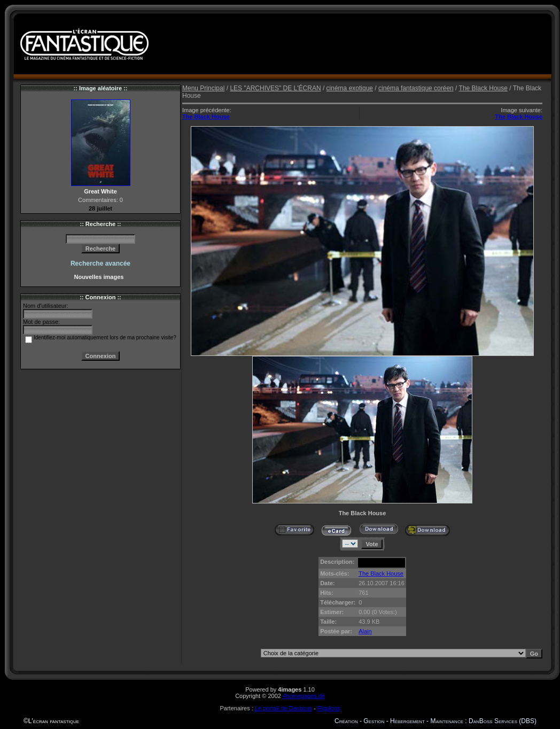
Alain (365, 631)
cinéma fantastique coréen (416, 88)
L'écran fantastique (54, 721)
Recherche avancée (100, 263)
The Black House (483, 88)
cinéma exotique (350, 88)
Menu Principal (203, 88)
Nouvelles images (100, 277)
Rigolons (329, 708)
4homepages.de (304, 696)
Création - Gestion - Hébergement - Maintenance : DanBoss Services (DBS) (435, 721)
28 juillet (100, 208)
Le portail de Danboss (283, 708)
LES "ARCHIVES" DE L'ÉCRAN (275, 88)
